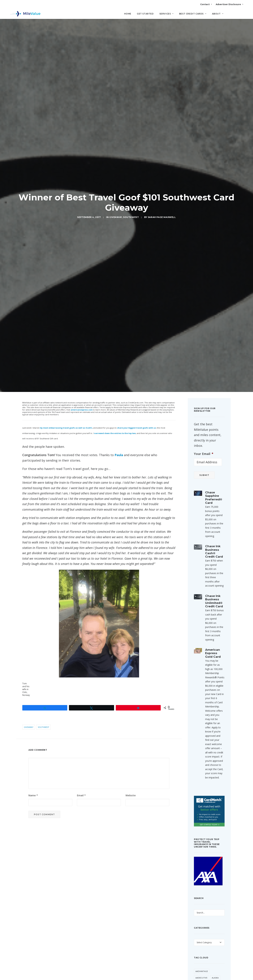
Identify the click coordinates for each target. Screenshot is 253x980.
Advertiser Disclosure (229, 4)
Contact (206, 4)
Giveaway (116, 195)
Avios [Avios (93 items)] (198, 967)
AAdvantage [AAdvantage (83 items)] (202, 928)
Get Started (145, 14)
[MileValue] (25, 14)
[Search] (241, 15)
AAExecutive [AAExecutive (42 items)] (201, 934)
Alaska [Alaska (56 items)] (215, 934)
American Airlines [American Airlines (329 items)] (204, 947)
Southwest (131, 195)
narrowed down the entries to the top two (115, 390)
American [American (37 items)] (200, 941)
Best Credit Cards (193, 14)
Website (131, 752)
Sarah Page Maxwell (162, 195)
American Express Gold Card (213, 610)
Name (33, 752)
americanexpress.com (82, 366)
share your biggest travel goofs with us (137, 384)
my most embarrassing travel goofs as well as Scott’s (66, 384)
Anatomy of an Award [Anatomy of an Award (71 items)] (207, 960)
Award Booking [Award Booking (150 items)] (213, 967)
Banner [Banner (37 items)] (199, 973)
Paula (119, 412)
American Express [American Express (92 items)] (204, 954)
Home (128, 14)
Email (81, 752)
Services (166, 14)
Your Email (204, 410)
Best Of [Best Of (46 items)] (211, 973)
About (218, 14)
